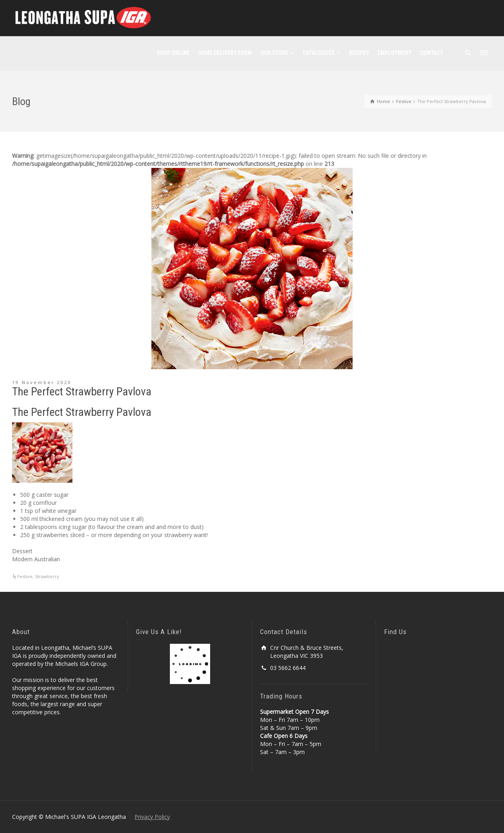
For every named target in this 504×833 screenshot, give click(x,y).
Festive (25, 576)
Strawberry (47, 576)
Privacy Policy (152, 817)
